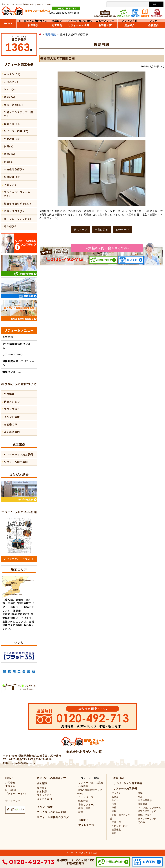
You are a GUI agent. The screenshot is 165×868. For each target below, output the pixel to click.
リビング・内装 (120, 826)
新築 (81, 812)
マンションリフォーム (149, 808)
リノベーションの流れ (79, 21)
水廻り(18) (11, 185)
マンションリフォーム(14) (17, 194)
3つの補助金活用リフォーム (18, 346)
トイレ (115, 800)
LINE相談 (11, 790)
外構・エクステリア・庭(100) (18, 114)
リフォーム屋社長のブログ (53, 817)
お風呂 (115, 797)
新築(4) (9, 147)
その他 (141, 822)
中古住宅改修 (145, 800)
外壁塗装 (8, 337)
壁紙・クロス (145, 815)
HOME (8, 24)
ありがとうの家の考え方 (33, 21)
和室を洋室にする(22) (17, 204)
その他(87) (11, 226)
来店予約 (10, 786)
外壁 (114, 808)
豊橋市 (20, 600)
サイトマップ (13, 801)
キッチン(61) (12, 74)
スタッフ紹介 (12, 409)
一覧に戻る (102, 230)
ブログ (153, 21)
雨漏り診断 (85, 808)
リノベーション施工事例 (18, 455)
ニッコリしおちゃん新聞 (51, 812)
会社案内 (153, 25)
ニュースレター (105, 21)
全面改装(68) (12, 139)
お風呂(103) (12, 82)
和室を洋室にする (147, 811)
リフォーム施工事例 (16, 462)
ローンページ (86, 797)
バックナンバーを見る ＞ (19, 559)
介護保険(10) (12, 177)
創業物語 (33, 25)
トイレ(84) (11, 89)
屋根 (114, 811)
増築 (140, 793)
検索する (156, 4)
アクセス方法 (130, 21)
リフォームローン (13, 354)
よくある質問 (12, 432)
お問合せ (10, 783)
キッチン (116, 793)
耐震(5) (9, 162)
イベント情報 (12, 417)
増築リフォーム (12, 372)
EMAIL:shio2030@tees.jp (65, 13)
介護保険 (143, 804)
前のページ (81, 230)
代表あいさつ (12, 402)
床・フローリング (147, 819)
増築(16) (10, 154)
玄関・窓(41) (12, 124)
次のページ (122, 230)
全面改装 (116, 830)
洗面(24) (10, 97)
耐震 (140, 797)
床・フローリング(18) (17, 219)
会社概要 (9, 394)
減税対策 (83, 801)
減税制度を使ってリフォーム (18, 363)
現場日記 (57, 21)
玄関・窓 (116, 822)
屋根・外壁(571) (14, 105)
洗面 (114, 804)
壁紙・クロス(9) (14, 211)
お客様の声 (11, 424)
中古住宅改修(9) (14, 169)
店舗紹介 (130, 25)
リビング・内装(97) (16, 131)
